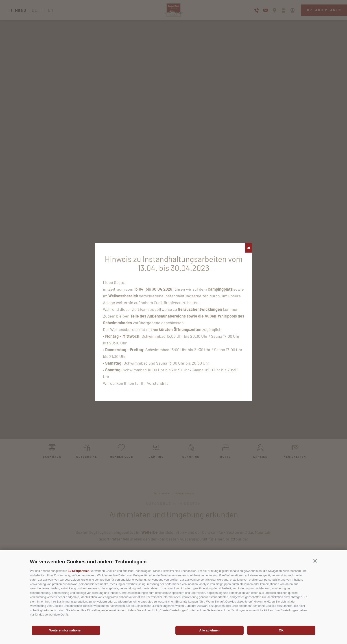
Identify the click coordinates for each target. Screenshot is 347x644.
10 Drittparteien (79, 571)
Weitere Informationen (66, 630)
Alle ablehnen (209, 630)
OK (281, 630)
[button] (315, 561)
